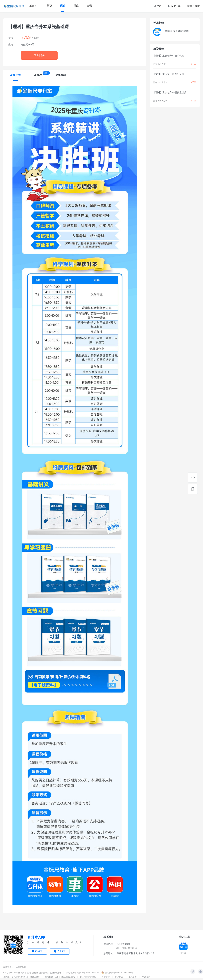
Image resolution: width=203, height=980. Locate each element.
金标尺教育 (21, 967)
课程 (63, 6)
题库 (76, 6)
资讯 (89, 6)
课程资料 (61, 75)
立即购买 (39, 55)
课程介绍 (15, 75)
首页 (49, 6)
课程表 (38, 75)
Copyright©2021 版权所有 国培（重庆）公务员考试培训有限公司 (32, 973)
